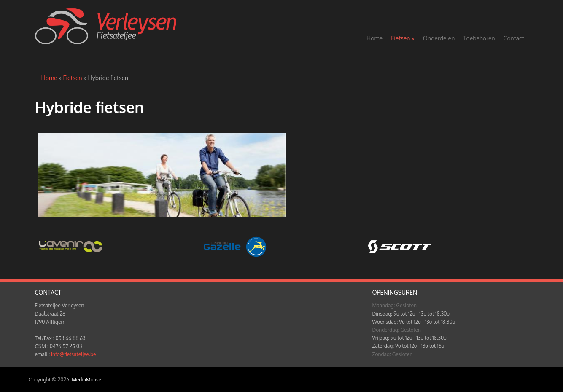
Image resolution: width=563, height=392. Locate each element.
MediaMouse (86, 380)
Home (374, 38)
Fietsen (403, 38)
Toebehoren (479, 38)
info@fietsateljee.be (74, 354)
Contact (514, 38)
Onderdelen (439, 38)
